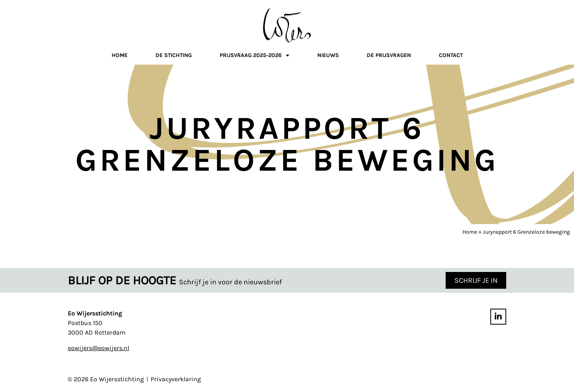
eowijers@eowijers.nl (98, 348)
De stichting (174, 55)
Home (120, 55)
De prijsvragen (389, 55)
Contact (451, 55)
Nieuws (328, 55)
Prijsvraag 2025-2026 (255, 56)
